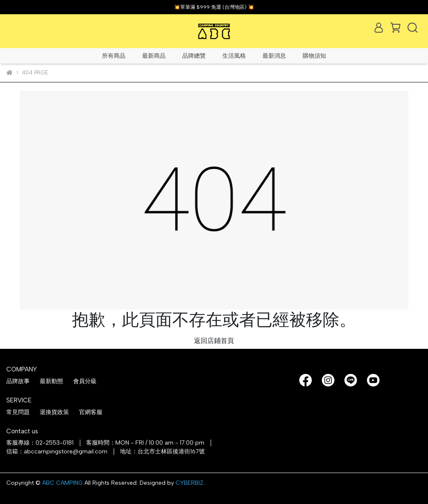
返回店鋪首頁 (214, 341)
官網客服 (91, 412)
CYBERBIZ (189, 483)
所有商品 (114, 56)
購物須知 (314, 56)
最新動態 (51, 381)
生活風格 (234, 56)
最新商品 (154, 56)
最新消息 (274, 56)
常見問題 (18, 412)
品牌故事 (18, 381)
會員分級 (85, 381)
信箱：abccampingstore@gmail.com (57, 452)
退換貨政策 (54, 412)
